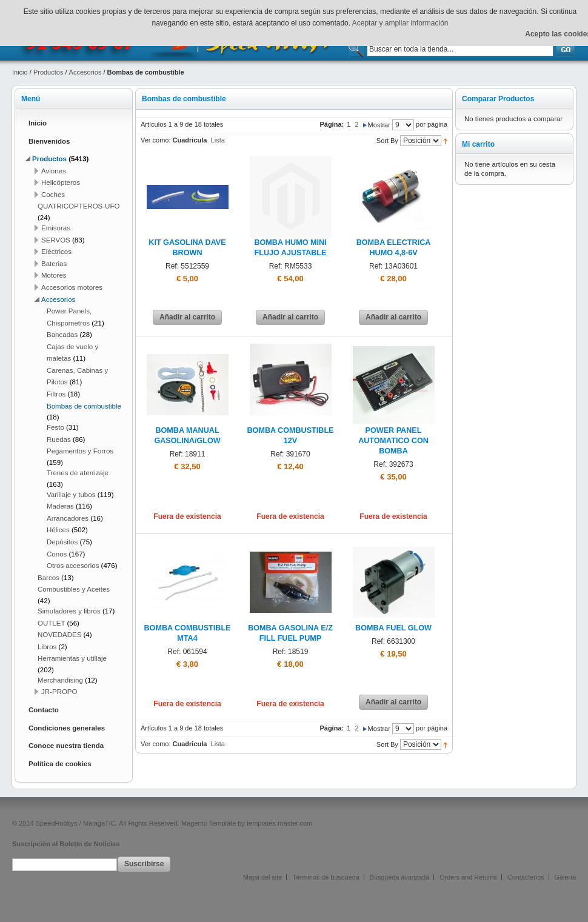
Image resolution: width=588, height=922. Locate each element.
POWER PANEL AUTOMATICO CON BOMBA (393, 441)
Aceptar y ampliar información (400, 23)
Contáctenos (526, 877)
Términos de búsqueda (326, 877)
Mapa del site (262, 877)
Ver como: (156, 140)
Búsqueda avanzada (399, 877)
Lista (218, 140)
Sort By (387, 141)
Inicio (20, 72)
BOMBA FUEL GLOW (393, 628)
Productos (48, 72)
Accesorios (85, 72)
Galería (565, 877)
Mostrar (379, 125)
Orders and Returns (468, 877)
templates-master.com (279, 823)
